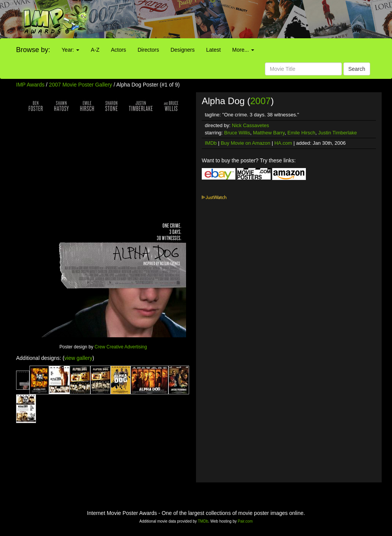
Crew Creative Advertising (121, 347)
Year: (70, 50)
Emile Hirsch (301, 133)
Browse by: (33, 50)
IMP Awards (30, 85)
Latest (213, 50)
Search (357, 69)
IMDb (211, 143)
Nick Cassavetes (251, 125)
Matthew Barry (269, 133)
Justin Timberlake (337, 133)
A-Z (95, 50)
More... (243, 50)
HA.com (283, 143)
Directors (148, 50)
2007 (261, 101)
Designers (182, 50)
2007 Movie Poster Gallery (81, 85)
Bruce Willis (237, 133)
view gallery (78, 358)
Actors (119, 50)
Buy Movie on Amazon (246, 143)
